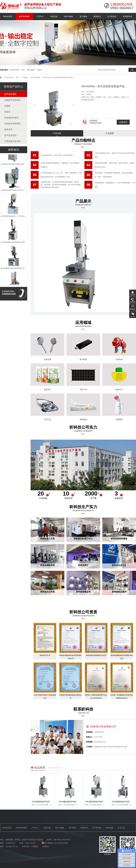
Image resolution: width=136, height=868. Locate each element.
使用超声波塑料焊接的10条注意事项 (14, 191)
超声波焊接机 (24, 16)
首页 (17, 77)
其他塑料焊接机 (11, 118)
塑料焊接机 (31, 70)
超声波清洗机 (15, 70)
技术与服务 (69, 16)
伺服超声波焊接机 (12, 100)
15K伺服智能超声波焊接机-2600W (72, 802)
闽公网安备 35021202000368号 (55, 843)
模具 (23, 70)
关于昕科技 (112, 16)
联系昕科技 (127, 16)
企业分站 (121, 828)
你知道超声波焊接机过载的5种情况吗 (14, 165)
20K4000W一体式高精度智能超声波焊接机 (58, 77)
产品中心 (40, 16)
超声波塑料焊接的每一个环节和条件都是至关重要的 (19, 217)
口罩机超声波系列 (12, 141)
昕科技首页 (8, 16)
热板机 (39, 70)
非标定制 (54, 16)
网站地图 (110, 828)
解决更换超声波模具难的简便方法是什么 (15, 269)
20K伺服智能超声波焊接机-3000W (99, 802)
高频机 (7, 106)
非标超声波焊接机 (12, 124)
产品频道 (25, 77)
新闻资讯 (97, 16)
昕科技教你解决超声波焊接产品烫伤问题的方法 (18, 243)
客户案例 (83, 16)
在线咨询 (123, 122)
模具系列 (8, 129)
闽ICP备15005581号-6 (62, 840)
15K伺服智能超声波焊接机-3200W (46, 802)
